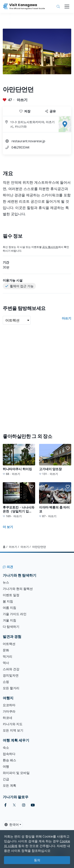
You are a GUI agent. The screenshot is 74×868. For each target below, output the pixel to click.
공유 (51, 111)
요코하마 (9, 705)
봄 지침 (8, 601)
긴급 (6, 779)
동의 (37, 860)
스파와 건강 (11, 669)
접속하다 (9, 754)
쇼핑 (6, 682)
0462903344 (20, 147)
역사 (6, 663)
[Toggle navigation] (67, 7)
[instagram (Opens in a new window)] (24, 805)
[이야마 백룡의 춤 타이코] (55, 500)
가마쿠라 (9, 711)
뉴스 (6, 582)
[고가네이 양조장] (55, 460)
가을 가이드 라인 (15, 614)
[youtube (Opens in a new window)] (33, 805)
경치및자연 (11, 675)
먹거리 (7, 656)
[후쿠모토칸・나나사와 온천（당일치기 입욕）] (19, 500)
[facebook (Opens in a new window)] (5, 805)
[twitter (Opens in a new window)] (14, 805)
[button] (32, 448)
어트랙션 (9, 644)
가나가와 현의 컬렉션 (18, 589)
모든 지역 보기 (13, 730)
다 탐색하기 (11, 627)
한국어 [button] (12, 825)
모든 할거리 (11, 688)
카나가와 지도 (13, 724)
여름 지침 (9, 608)
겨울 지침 (9, 620)
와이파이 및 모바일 (16, 773)
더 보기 (8, 527)
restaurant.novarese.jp (28, 141)
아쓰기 (22, 100)
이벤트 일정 (11, 595)
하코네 (7, 718)
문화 (6, 650)
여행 (6, 766)
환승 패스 (9, 760)
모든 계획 (9, 785)
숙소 (6, 747)
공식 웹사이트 (50, 247)
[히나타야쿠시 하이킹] (19, 460)
